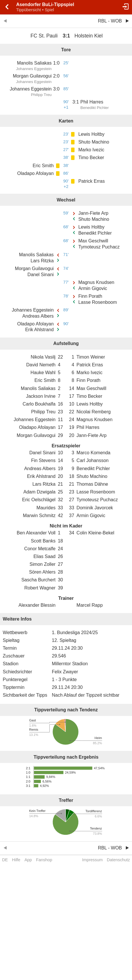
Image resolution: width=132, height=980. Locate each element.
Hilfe (16, 860)
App (28, 860)
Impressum (92, 860)
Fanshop (44, 860)
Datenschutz (118, 860)
